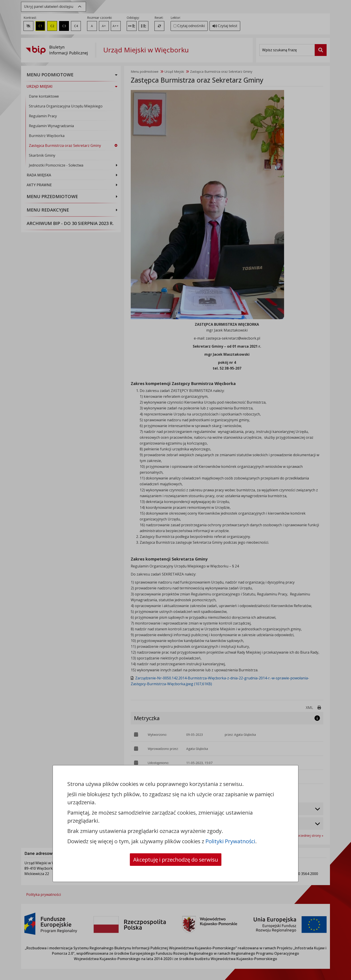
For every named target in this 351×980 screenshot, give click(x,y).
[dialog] (175, 490)
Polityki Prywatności (230, 841)
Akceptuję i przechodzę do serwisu (176, 859)
